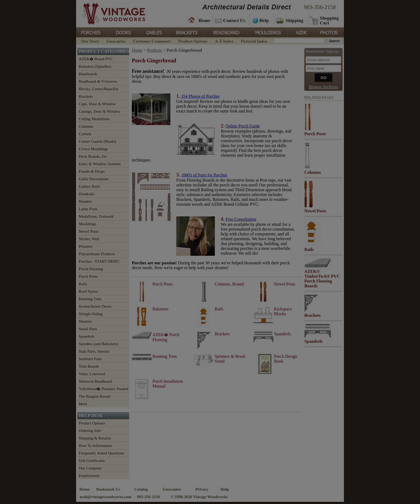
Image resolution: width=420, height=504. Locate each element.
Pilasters (86, 246)
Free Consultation (241, 219)
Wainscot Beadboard (95, 381)
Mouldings (268, 32)
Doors (123, 32)
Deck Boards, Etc (93, 156)
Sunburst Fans (90, 359)
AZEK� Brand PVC (96, 59)
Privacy (202, 489)
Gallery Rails (89, 186)
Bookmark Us (108, 489)
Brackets (187, 32)
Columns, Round (229, 284)
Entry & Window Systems (100, 164)
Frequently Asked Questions (102, 453)
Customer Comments (152, 41)
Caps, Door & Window (97, 104)
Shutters (85, 321)
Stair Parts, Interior (94, 351)
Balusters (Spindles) (95, 66)
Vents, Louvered (92, 374)
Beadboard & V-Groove (98, 81)
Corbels (85, 134)
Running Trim (90, 299)
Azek (301, 32)
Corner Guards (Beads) (97, 141)
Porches (92, 32)
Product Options (193, 41)
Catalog (141, 489)
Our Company (90, 468)
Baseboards (88, 74)
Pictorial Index (254, 41)
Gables (153, 32)
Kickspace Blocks (283, 311)
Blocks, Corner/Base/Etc (99, 89)
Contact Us (231, 20)
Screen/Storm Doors (95, 306)
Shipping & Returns (95, 438)
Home (199, 20)
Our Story (89, 41)
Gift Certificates (92, 461)
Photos (329, 32)
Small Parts (88, 329)
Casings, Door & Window (100, 111)
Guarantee (116, 41)
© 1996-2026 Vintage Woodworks (199, 497)
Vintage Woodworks (110, 13)
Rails (83, 284)
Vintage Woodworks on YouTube (319, 492)
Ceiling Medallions (94, 119)
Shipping (290, 20)
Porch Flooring (91, 269)
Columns (86, 126)
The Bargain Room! (95, 396)
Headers (85, 201)
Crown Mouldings (93, 149)
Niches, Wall (89, 239)
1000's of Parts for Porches (204, 175)
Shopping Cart (325, 20)
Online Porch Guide (243, 126)
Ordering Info (90, 431)
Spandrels (87, 336)
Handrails (87, 194)
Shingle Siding (91, 314)
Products (154, 50)
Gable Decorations (94, 179)
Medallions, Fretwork (96, 216)
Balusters (160, 309)
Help (261, 20)
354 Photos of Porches (200, 96)
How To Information (95, 446)
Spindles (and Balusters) (98, 344)
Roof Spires (88, 291)
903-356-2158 (320, 7)
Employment (89, 476)
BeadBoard (226, 32)
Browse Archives (324, 87)
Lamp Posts (88, 209)
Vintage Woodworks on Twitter (282, 492)
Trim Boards (89, 366)
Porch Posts (88, 276)
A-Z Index (224, 41)
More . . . (86, 404)
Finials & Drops (92, 171)
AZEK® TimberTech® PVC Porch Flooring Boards (322, 279)
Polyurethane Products (97, 254)
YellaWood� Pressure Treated (104, 389)
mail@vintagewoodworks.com (106, 497)
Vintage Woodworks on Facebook (248, 492)
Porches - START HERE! (99, 261)
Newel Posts (89, 231)
